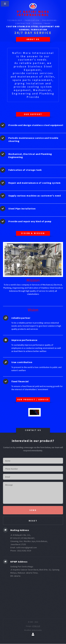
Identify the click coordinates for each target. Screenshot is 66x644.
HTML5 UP (36, 626)
